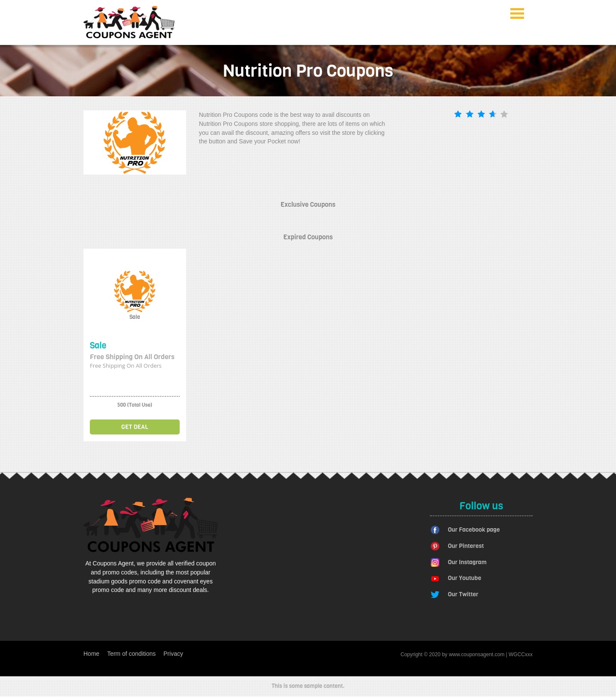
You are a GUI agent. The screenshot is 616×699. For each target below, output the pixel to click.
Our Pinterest (466, 546)
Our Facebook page (474, 530)
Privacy (173, 654)
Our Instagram (467, 562)
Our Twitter (463, 594)
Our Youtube (465, 578)
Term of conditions (131, 654)
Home (91, 654)
